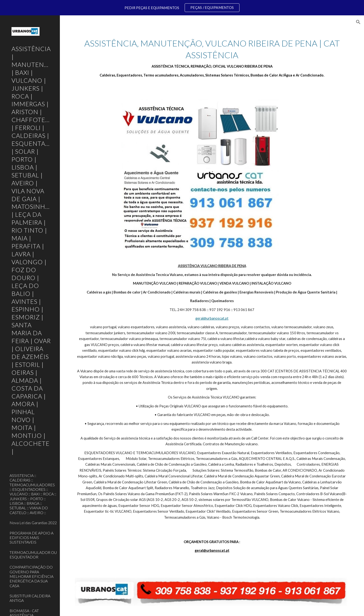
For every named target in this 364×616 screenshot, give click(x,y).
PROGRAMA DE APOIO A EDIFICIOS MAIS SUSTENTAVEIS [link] (31, 538)
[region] (182, 8)
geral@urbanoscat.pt (212, 318)
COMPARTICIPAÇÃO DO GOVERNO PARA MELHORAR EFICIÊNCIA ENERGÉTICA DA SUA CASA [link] (31, 576)
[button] (358, 22)
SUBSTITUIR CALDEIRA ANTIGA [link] (30, 598)
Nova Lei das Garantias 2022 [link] (33, 523)
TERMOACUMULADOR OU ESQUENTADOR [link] (33, 555)
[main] (212, 58)
